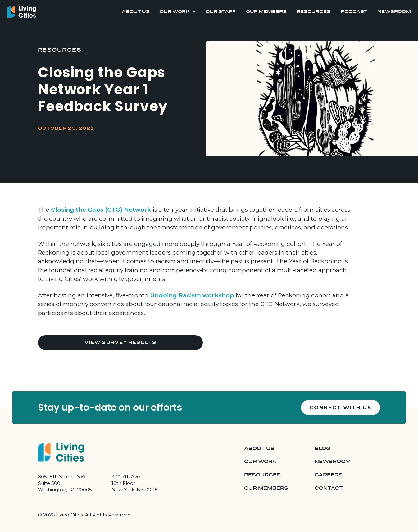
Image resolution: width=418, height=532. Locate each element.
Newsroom (394, 12)
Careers (329, 475)
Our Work (175, 12)
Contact (329, 488)
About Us (136, 12)
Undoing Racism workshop (192, 295)
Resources (313, 12)
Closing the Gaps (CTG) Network (101, 210)
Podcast (354, 12)
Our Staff (221, 12)
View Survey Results (120, 343)
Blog (323, 449)
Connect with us (341, 407)
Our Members (266, 12)
